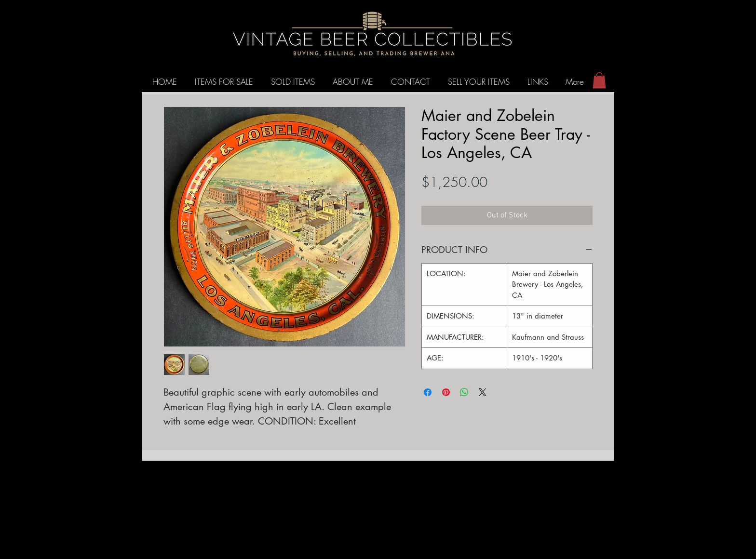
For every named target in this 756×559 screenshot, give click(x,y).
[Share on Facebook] (428, 392)
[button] (599, 80)
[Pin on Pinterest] (446, 392)
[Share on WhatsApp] (464, 392)
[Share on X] (483, 392)
